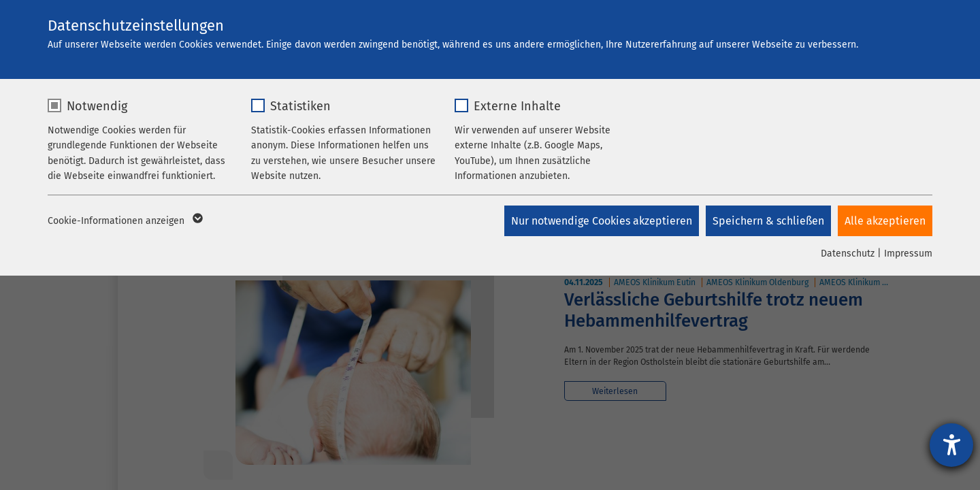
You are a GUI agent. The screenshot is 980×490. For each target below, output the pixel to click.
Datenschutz (848, 254)
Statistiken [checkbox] (300, 106)
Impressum (908, 254)
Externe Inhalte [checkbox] (517, 106)
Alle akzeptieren (885, 221)
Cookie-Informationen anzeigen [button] (124, 221)
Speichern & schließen (768, 221)
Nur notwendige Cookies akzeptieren (602, 221)
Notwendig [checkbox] (97, 106)
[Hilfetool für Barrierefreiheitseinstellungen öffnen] (951, 445)
